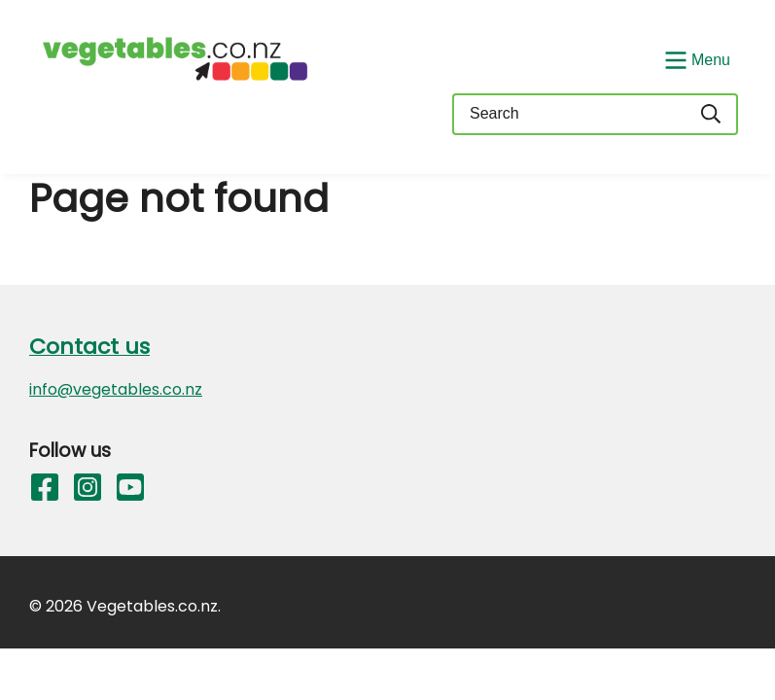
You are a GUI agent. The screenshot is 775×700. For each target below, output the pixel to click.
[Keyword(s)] (569, 114)
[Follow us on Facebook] (45, 490)
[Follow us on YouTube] (130, 490)
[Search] (712, 114)
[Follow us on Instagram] (88, 490)
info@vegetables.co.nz (116, 389)
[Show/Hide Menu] (695, 58)
